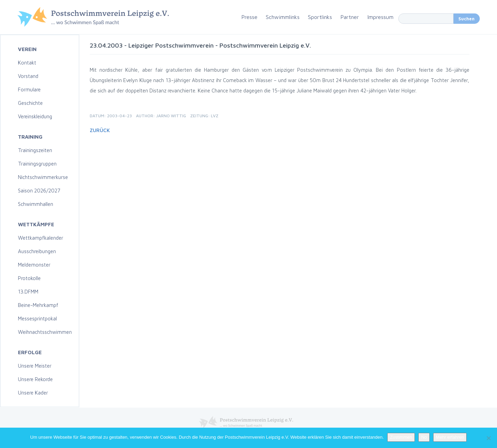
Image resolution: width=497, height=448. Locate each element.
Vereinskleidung (35, 116)
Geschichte (30, 103)
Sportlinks (320, 17)
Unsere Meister (35, 366)
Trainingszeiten (35, 150)
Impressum (380, 17)
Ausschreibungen (37, 251)
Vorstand (28, 76)
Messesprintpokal (37, 318)
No (424, 437)
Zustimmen (401, 437)
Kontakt (27, 63)
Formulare (29, 89)
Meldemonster (34, 265)
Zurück (100, 130)
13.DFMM (28, 292)
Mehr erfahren (450, 437)
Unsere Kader (33, 393)
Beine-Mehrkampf (38, 305)
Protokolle (29, 278)
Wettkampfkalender (41, 238)
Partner (350, 17)
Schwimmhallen (36, 204)
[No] (488, 438)
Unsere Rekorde (35, 379)
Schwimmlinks (283, 17)
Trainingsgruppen (37, 164)
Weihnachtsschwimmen (45, 332)
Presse (249, 17)
